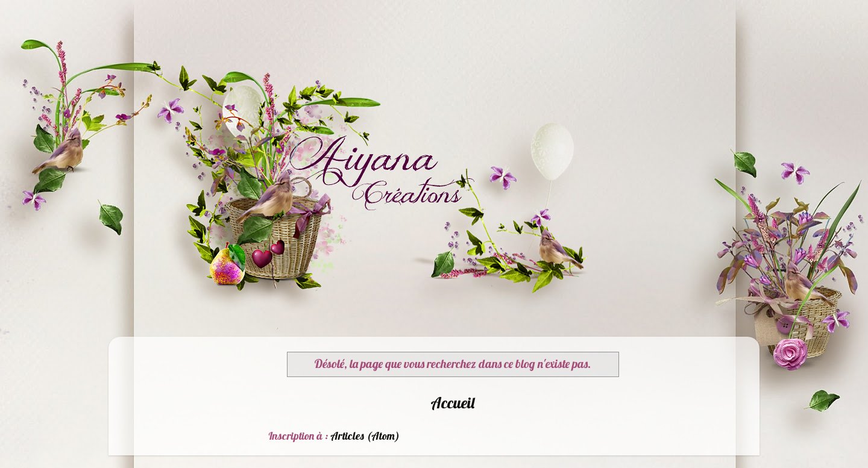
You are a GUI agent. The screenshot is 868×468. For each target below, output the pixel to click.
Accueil (452, 403)
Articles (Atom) (365, 436)
